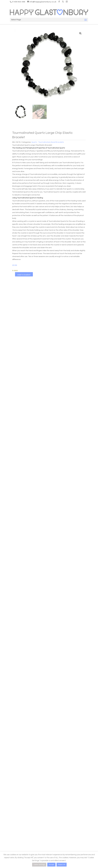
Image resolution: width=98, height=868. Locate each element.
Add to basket (24, 275)
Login (9, 799)
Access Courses (13, 807)
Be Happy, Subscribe (61, 846)
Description (19, 294)
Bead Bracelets (57, 142)
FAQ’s (51, 807)
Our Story (53, 803)
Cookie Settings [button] (39, 865)
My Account (11, 803)
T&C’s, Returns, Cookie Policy (18, 836)
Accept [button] (51, 865)
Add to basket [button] (24, 504)
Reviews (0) (37, 294)
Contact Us (53, 814)
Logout (9, 814)
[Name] (70, 827)
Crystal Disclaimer (14, 832)
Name (52, 821)
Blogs (51, 799)
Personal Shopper (68, 779)
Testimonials (54, 810)
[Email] (70, 838)
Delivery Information (14, 828)
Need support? (12, 810)
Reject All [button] (62, 865)
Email (52, 833)
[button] (80, 33)
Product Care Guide (14, 824)
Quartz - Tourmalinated (41, 142)
